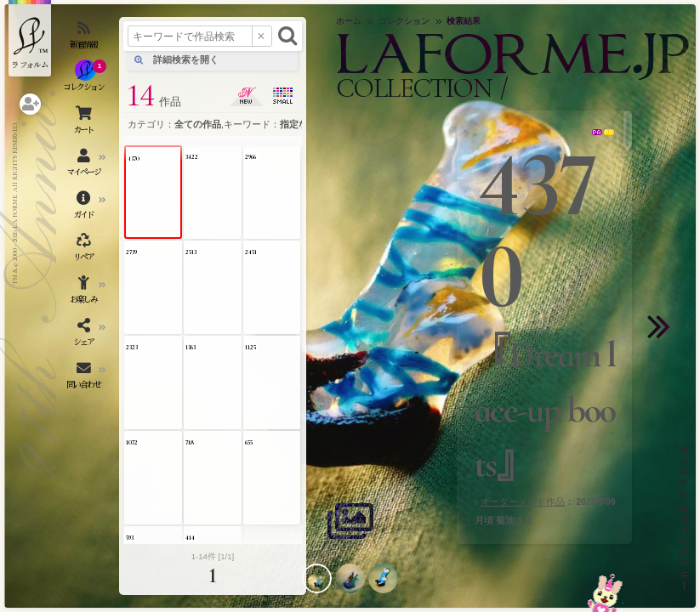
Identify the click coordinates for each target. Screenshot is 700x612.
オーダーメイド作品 (523, 501)
